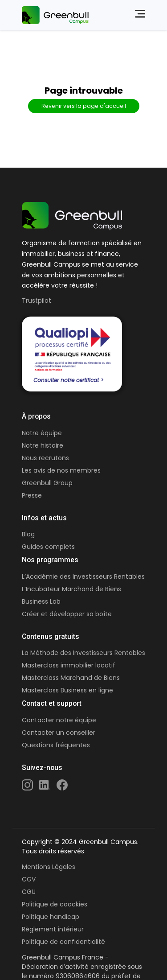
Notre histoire (43, 445)
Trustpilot (37, 301)
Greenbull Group (47, 483)
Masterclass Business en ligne (67, 690)
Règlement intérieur (53, 929)
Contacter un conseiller (59, 733)
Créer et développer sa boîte (67, 614)
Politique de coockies (55, 904)
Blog (28, 534)
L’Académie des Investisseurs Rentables (83, 576)
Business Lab (41, 601)
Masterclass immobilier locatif (69, 665)
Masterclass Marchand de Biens (71, 678)
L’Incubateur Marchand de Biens (71, 589)
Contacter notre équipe (59, 720)
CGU (29, 892)
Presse (32, 495)
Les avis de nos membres (61, 470)
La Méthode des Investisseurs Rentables (83, 653)
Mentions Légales (49, 867)
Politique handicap (51, 917)
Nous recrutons (45, 458)
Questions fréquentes (56, 745)
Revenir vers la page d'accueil (84, 106)
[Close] (135, 14)
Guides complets (48, 547)
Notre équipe (42, 433)
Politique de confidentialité (63, 942)
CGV (29, 879)
